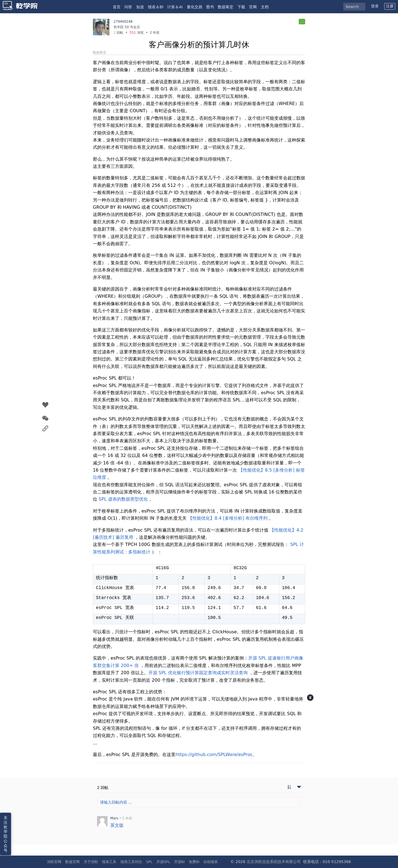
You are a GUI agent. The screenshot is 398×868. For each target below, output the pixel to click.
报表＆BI (156, 7)
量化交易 (195, 7)
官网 (253, 7)
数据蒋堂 (226, 7)
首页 (117, 7)
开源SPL (163, 862)
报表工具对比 (131, 862)
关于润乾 (91, 862)
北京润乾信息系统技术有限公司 (274, 862)
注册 (390, 6)
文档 (265, 7)
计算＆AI (175, 7)
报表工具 (109, 862)
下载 (241, 7)
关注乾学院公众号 (6, 834)
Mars (114, 818)
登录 (375, 6)
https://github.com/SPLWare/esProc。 (216, 755)
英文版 (117, 825)
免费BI (194, 862)
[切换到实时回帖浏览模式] (289, 788)
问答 (128, 7)
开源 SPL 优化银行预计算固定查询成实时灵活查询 (198, 673)
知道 (140, 7)
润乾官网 (54, 862)
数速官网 (72, 862)
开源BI (180, 862)
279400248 (123, 22)
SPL (149, 862)
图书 (210, 7)
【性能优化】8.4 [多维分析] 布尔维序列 (228, 518)
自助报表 (211, 862)
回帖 (118, 33)
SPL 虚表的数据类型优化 (123, 499)
